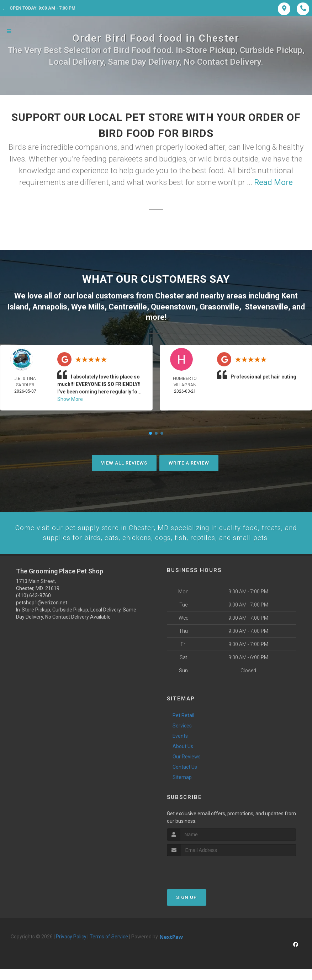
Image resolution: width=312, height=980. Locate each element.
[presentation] (205, 881)
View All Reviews (124, 462)
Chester (170, 295)
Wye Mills (88, 305)
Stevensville (266, 305)
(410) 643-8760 (33, 606)
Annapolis (50, 305)
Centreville (128, 305)
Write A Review (189, 462)
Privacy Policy (71, 948)
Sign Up (187, 908)
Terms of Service (109, 948)
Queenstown (173, 305)
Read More (273, 182)
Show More (70, 398)
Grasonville (219, 305)
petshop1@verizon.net (42, 614)
